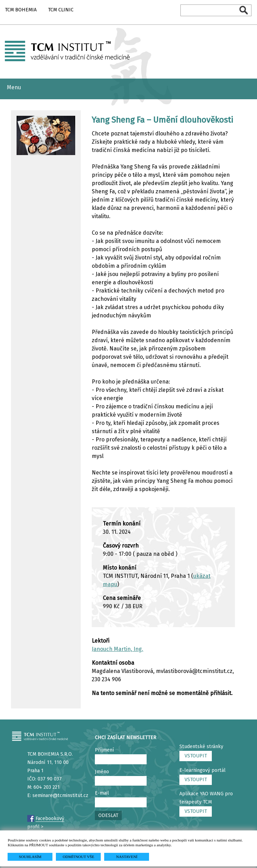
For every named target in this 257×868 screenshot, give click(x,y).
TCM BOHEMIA (21, 10)
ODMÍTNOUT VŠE (78, 857)
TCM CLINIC (61, 10)
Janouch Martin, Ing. (117, 649)
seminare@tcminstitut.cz (60, 795)
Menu (14, 87)
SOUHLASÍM (30, 857)
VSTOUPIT (196, 756)
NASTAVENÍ (127, 857)
